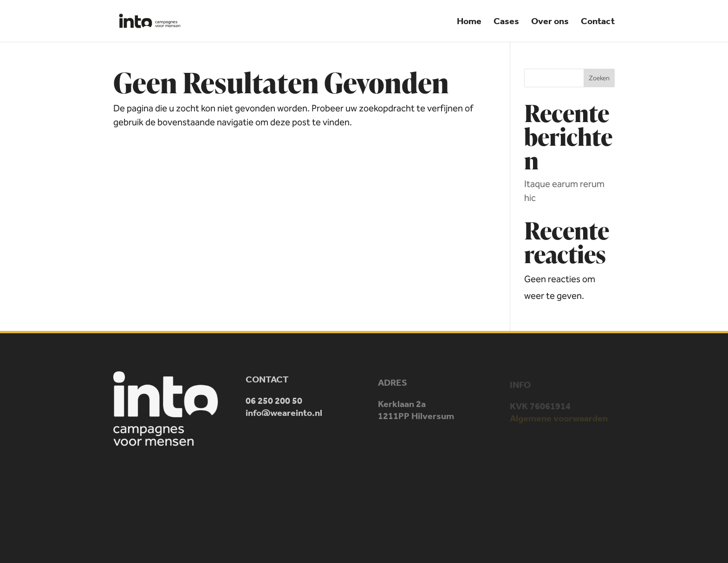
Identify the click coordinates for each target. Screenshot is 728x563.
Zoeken (599, 78)
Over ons (550, 22)
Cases (506, 22)
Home (469, 22)
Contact (598, 22)
